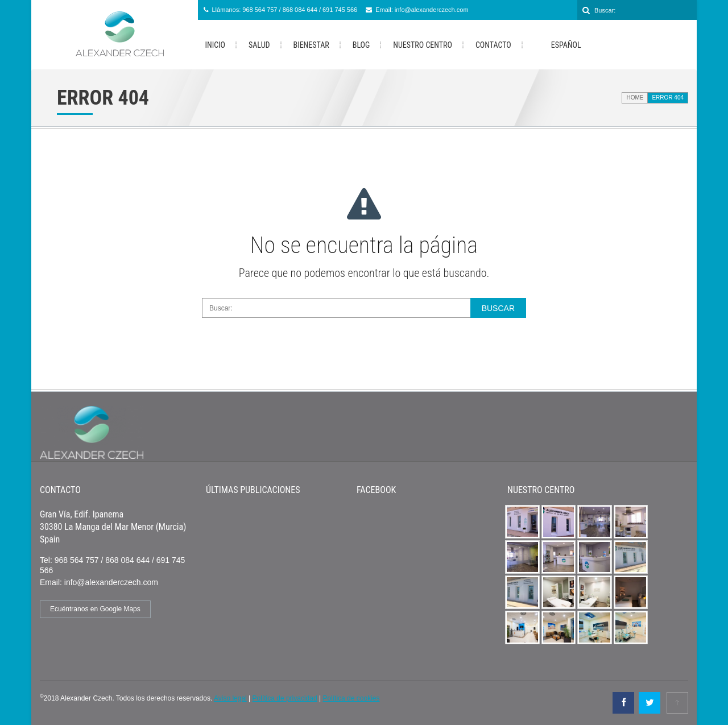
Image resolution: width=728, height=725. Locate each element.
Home (635, 98)
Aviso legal (230, 698)
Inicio (216, 45)
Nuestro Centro (423, 45)
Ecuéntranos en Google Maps (95, 609)
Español (558, 45)
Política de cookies (351, 698)
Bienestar (311, 45)
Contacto (493, 45)
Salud (259, 45)
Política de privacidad (285, 698)
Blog (361, 45)
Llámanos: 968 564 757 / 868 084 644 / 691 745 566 (285, 10)
